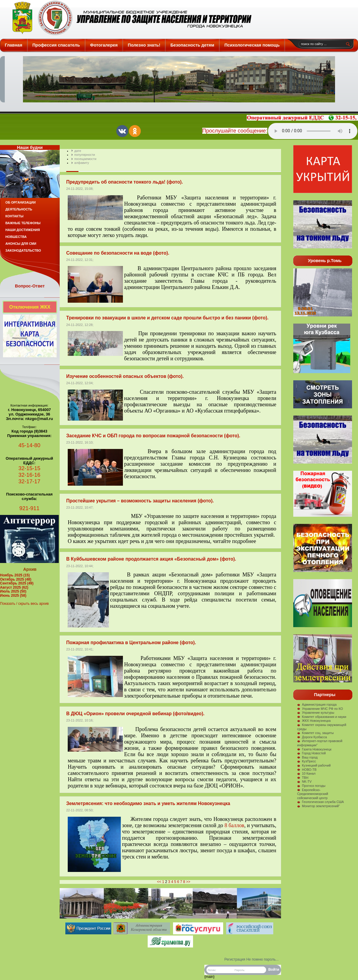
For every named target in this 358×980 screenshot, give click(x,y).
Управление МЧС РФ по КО (320, 709)
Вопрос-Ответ (30, 286)
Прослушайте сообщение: (235, 131)
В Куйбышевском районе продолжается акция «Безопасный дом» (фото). (151, 559)
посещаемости (85, 159)
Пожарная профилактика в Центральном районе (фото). (131, 643)
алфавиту (82, 163)
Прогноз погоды (311, 786)
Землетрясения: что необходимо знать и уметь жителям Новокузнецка (148, 803)
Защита (129, 18)
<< (159, 882)
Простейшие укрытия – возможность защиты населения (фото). (140, 501)
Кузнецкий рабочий (314, 765)
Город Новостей (311, 753)
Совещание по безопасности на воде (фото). (118, 253)
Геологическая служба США (321, 802)
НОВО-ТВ (307, 770)
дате (78, 151)
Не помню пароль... (262, 959)
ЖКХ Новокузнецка (314, 721)
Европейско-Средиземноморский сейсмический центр (313, 794)
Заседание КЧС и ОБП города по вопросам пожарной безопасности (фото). (153, 436)
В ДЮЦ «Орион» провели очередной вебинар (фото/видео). (135, 714)
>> (188, 882)
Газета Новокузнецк (314, 749)
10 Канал (306, 773)
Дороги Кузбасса (312, 737)
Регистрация (235, 959)
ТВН (303, 778)
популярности (85, 155)
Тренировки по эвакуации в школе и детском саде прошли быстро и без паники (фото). (167, 318)
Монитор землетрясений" (318, 806)
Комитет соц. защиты (315, 733)
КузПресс (307, 761)
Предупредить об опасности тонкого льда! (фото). (125, 182)
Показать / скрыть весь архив (24, 604)
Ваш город (307, 757)
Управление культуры (316, 713)
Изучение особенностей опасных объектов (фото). (125, 376)
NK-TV (304, 781)
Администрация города (317, 704)
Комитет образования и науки (322, 717)
